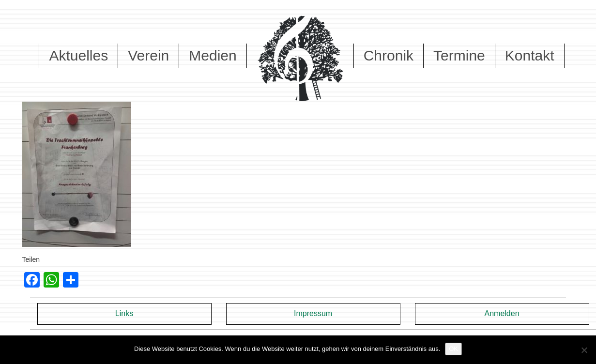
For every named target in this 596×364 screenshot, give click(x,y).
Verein (148, 55)
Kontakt (530, 55)
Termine (459, 55)
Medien (213, 55)
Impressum (313, 313)
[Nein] (584, 350)
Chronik (389, 55)
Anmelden (502, 313)
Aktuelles (78, 55)
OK (453, 349)
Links (124, 313)
